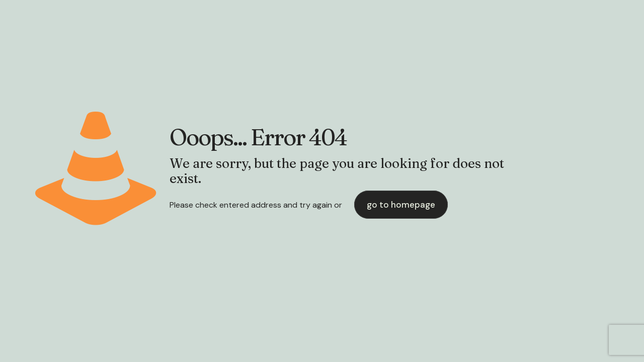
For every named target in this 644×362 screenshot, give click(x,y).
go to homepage (401, 205)
